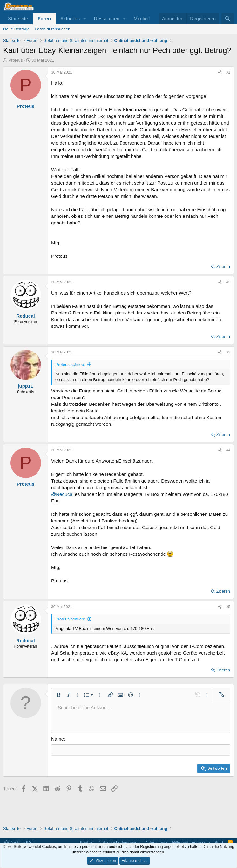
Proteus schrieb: (70, 364)
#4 (228, 450)
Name (58, 739)
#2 (228, 282)
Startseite (18, 19)
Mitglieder (144, 19)
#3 (228, 352)
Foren (44, 19)
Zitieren (223, 266)
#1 (228, 72)
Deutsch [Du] (19, 842)
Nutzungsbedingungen (119, 842)
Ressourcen (107, 19)
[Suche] (228, 19)
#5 (228, 607)
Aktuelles (70, 19)
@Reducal (62, 494)
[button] (85, 19)
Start (219, 842)
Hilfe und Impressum (191, 842)
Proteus (16, 60)
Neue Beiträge (16, 29)
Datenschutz (156, 842)
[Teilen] (220, 72)
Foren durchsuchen (52, 29)
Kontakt (87, 842)
